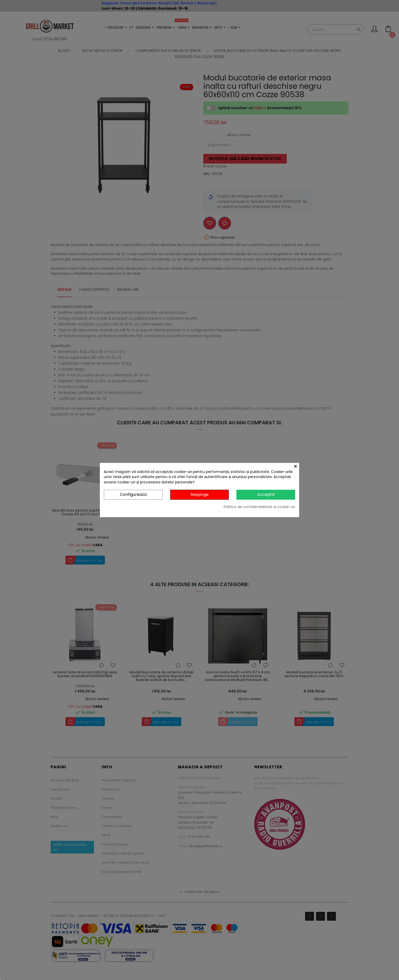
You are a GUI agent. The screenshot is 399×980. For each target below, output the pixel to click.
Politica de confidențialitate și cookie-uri (259, 507)
